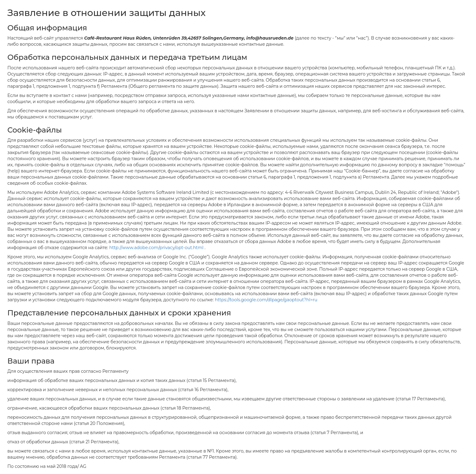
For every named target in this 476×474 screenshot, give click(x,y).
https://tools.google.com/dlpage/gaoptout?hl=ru (266, 300)
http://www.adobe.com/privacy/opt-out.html (157, 248)
